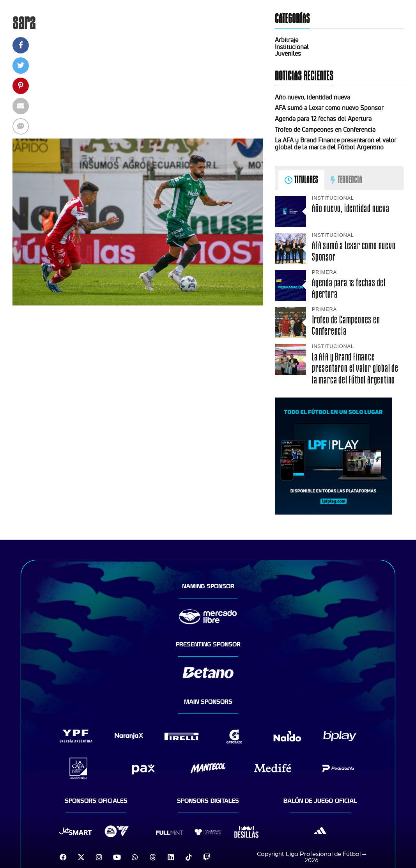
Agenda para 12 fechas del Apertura (323, 119)
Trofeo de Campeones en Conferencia (325, 130)
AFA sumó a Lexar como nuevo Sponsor (329, 108)
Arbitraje (287, 40)
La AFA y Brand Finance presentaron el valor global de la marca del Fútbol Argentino (336, 144)
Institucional (292, 47)
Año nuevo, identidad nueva (312, 97)
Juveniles (288, 53)
